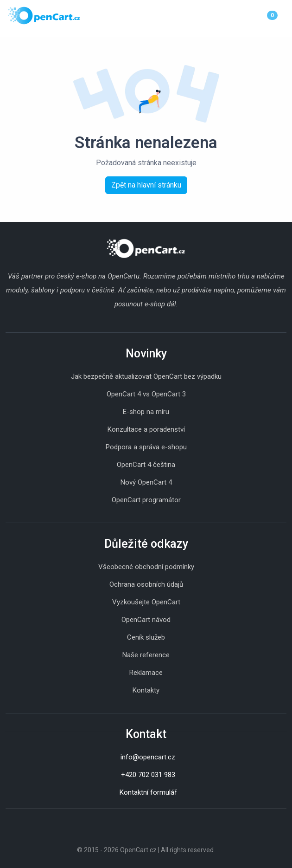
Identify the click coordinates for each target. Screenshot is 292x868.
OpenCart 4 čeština (146, 465)
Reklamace (146, 673)
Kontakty (146, 690)
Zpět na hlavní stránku (146, 185)
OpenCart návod (146, 620)
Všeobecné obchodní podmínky (146, 567)
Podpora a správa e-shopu (146, 447)
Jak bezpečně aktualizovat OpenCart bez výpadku (146, 376)
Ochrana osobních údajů (146, 584)
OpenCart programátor (146, 500)
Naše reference (146, 655)
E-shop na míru (146, 412)
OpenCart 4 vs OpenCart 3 (146, 394)
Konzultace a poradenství (146, 429)
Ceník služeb (146, 637)
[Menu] (284, 15)
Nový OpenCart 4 (146, 482)
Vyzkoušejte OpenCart (146, 602)
